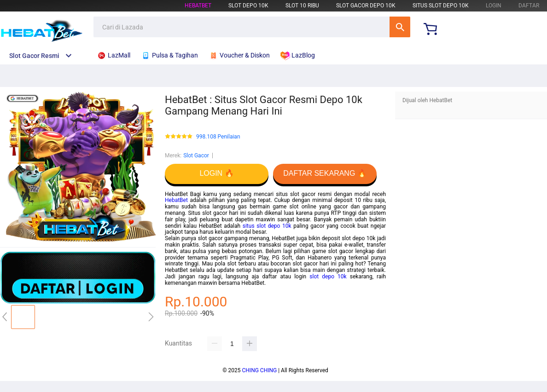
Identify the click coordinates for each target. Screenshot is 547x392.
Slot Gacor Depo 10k (366, 6)
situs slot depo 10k (267, 226)
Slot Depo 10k (248, 6)
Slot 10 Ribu (302, 6)
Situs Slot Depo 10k (441, 6)
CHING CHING (260, 370)
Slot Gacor (196, 156)
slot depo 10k (328, 277)
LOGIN (494, 6)
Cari (400, 27)
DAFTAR (529, 6)
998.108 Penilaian (218, 137)
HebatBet (198, 6)
